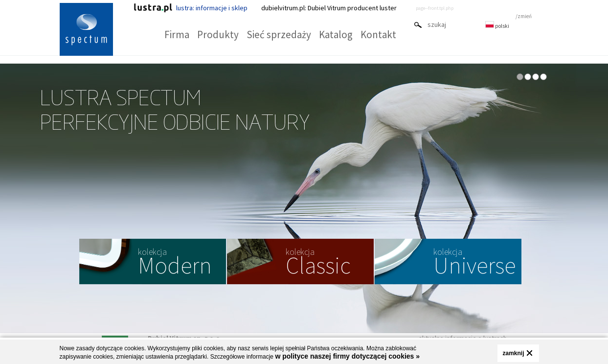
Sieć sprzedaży (279, 34)
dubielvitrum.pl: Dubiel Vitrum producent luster (329, 8)
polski (497, 26)
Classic (318, 263)
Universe (474, 263)
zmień (525, 16)
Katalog (336, 34)
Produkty (218, 34)
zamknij (513, 353)
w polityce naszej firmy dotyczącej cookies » (347, 356)
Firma (177, 34)
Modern (175, 263)
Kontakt (378, 34)
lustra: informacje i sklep (191, 8)
